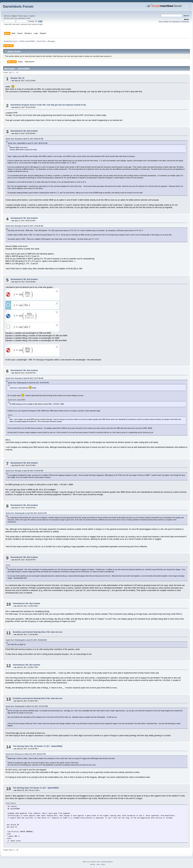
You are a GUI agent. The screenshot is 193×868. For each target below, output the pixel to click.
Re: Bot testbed (31, 131)
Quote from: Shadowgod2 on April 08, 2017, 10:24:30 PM (28, 383)
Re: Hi (22, 78)
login (25, 16)
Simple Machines (107, 862)
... (15, 72)
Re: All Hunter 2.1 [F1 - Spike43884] (46, 746)
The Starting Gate (21, 746)
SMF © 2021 (96, 862)
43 (17, 72)
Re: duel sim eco (55, 632)
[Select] (13, 803)
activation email (24, 18)
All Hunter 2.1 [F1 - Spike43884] (45, 788)
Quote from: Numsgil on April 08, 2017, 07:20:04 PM (24, 471)
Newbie (14, 78)
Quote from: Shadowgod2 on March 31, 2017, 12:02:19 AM (27, 706)
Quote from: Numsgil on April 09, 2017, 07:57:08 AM (24, 378)
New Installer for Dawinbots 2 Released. (174, 22)
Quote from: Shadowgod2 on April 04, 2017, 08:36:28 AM (26, 640)
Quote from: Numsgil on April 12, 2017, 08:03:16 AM (24, 139)
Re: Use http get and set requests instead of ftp (65, 105)
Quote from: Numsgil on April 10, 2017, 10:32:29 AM (24, 226)
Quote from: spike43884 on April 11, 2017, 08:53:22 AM (28, 143)
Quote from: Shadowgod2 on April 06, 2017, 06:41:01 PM (26, 513)
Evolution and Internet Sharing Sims (29, 632)
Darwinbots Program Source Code (26, 105)
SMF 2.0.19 (87, 862)
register (32, 16)
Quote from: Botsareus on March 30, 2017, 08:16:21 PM (26, 754)
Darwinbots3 (16, 131)
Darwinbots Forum (18, 6)
